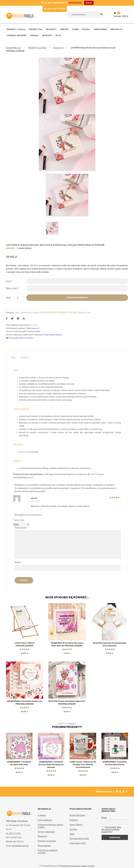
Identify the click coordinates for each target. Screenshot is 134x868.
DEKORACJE (116, 29)
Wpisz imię (12, 288)
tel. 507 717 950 (13, 835)
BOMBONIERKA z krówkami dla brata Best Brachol (115, 765)
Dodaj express (33, 328)
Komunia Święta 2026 (79, 840)
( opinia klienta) (24, 248)
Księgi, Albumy (76, 826)
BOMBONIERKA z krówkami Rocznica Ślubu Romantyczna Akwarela (51, 766)
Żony (89, 313)
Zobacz (89, 3)
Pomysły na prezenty (47, 843)
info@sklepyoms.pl (20, 848)
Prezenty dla (36, 29)
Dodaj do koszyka (77, 298)
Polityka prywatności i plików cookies (50, 828)
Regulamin (42, 838)
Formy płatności (45, 822)
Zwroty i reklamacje (46, 834)
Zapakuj (34, 35)
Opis (13, 358)
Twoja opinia (21, 528)
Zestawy (73, 831)
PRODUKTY (51, 29)
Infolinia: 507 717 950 (55, 9)
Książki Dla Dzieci (77, 817)
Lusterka (35, 313)
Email (104, 820)
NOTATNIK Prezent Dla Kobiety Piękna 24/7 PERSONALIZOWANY (67, 703)
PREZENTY (53, 313)
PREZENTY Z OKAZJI (16, 29)
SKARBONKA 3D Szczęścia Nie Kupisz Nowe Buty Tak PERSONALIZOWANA (67, 644)
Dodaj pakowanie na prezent (21, 338)
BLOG (58, 35)
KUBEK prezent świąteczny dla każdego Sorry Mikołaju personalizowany (83, 766)
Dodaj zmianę (34, 331)
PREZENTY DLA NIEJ (37, 48)
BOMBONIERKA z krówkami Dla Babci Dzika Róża (19, 765)
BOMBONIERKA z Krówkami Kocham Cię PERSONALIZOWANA (24, 703)
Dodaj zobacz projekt (53, 335)
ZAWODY (64, 29)
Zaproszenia (100, 29)
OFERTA (43, 313)
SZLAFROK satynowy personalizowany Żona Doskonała (110, 644)
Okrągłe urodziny (17, 35)
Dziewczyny (59, 48)
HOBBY (75, 29)
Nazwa (18, 562)
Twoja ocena (19, 520)
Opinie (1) (25, 358)
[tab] (13, 358)
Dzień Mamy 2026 (78, 845)
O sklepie (42, 817)
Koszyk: (121, 14)
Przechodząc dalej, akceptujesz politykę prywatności (111, 831)
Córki (17, 313)
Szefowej (82, 313)
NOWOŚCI (47, 35)
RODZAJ (86, 29)
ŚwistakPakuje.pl (13, 48)
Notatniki (74, 822)
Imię (9, 281)
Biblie (72, 836)
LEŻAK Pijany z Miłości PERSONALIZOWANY (24, 644)
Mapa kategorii (44, 847)
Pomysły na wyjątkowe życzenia (48, 853)
